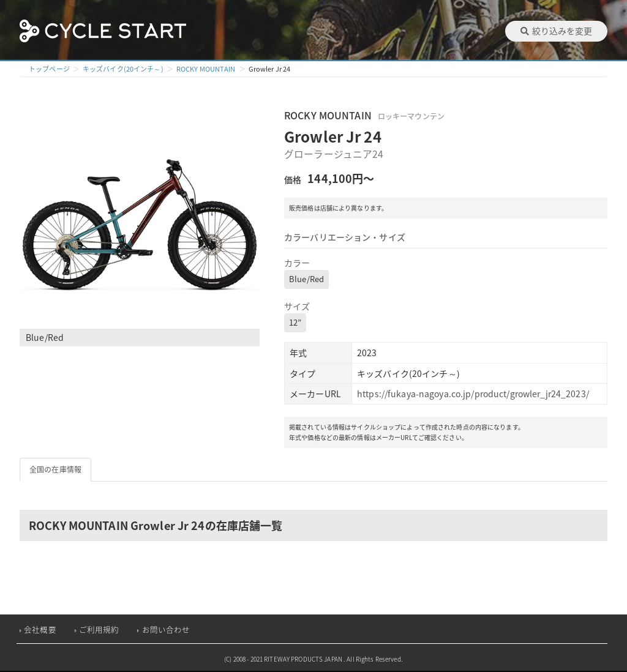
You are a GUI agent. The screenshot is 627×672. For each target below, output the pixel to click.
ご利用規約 (99, 629)
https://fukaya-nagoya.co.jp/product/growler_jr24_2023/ (473, 394)
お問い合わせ (166, 629)
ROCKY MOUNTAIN (206, 69)
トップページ (49, 69)
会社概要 (40, 629)
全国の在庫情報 (55, 469)
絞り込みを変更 (556, 31)
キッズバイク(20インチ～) (123, 69)
